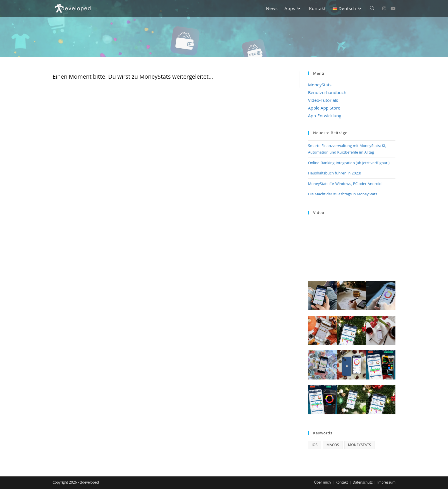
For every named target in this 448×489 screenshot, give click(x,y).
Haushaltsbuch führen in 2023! (335, 173)
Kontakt (342, 482)
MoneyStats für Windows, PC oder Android (345, 184)
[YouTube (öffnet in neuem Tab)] (393, 8)
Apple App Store (324, 108)
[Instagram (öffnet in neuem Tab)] (384, 8)
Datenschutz (363, 482)
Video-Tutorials (323, 100)
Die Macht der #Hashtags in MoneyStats (343, 194)
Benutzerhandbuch (327, 92)
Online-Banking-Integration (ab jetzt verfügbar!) (349, 163)
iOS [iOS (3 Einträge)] (315, 445)
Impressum (386, 482)
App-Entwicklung (325, 116)
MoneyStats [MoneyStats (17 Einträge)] (360, 445)
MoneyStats (320, 85)
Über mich (322, 482)
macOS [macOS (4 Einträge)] (333, 445)
